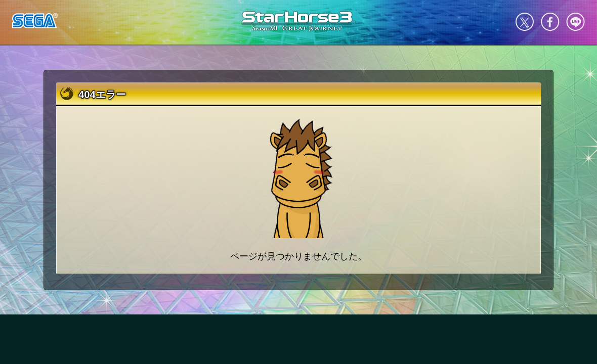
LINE (575, 22)
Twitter (525, 22)
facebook (550, 22)
